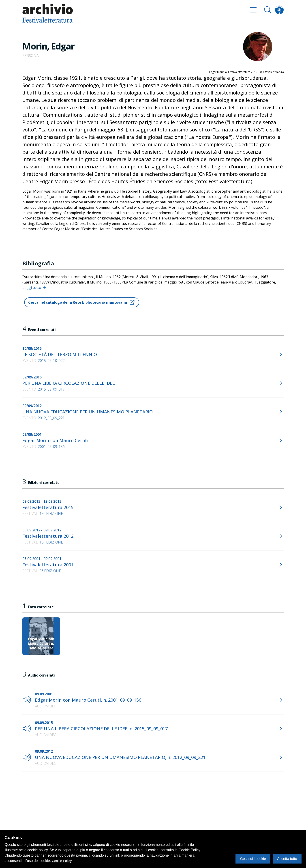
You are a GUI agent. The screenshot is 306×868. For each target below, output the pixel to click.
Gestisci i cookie (253, 859)
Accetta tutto (287, 859)
